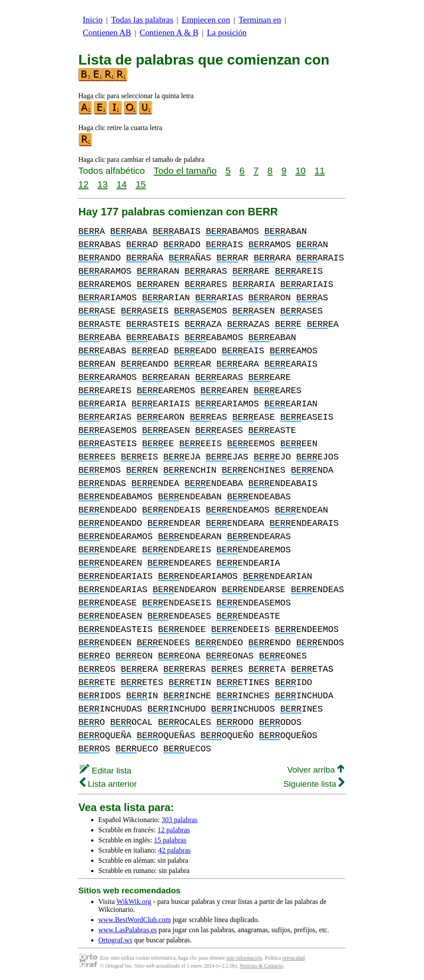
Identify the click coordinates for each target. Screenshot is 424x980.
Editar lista (106, 771)
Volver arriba (316, 770)
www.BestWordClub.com (135, 920)
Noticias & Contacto (261, 966)
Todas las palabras (142, 20)
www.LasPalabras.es (127, 930)
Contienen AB (107, 33)
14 (121, 184)
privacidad (294, 958)
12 (83, 184)
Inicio (93, 20)
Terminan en (260, 20)
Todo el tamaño (185, 170)
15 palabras (170, 840)
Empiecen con (206, 20)
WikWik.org (134, 902)
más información (244, 958)
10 (300, 170)
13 (102, 184)
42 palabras (175, 850)
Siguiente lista (314, 784)
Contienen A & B (169, 33)
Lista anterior (108, 784)
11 (320, 170)
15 (141, 184)
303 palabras (179, 820)
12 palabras (174, 830)
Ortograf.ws (115, 940)
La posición (227, 33)
